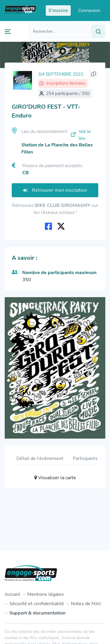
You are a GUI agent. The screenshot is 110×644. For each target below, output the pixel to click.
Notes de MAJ (86, 604)
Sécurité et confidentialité (37, 604)
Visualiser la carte (55, 478)
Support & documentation (37, 613)
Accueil (12, 594)
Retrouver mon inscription (55, 190)
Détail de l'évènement (40, 458)
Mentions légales (46, 594)
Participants (85, 458)
